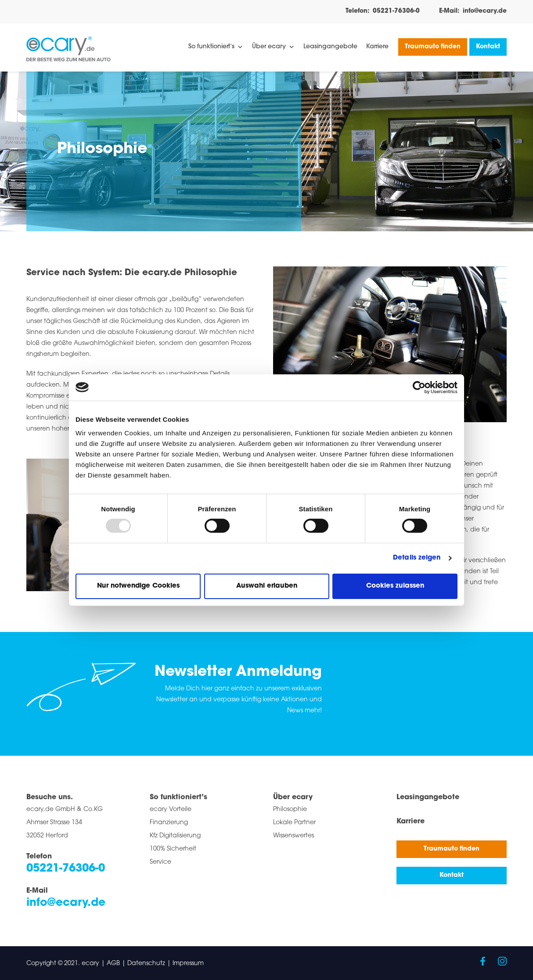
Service (160, 862)
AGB (113, 964)
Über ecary (273, 47)
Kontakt (488, 47)
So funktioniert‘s (216, 47)
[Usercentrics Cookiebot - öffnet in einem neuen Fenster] (419, 387)
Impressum (188, 964)
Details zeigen (417, 558)
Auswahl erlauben (267, 586)
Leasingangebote (330, 47)
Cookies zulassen (395, 586)
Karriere (377, 47)
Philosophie (290, 809)
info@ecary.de (485, 11)
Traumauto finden (433, 47)
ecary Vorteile (171, 809)
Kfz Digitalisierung (175, 836)
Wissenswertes (294, 836)
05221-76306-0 (396, 11)
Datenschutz (146, 964)
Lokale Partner (294, 823)
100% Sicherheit (173, 849)
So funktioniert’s (178, 797)
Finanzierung (169, 823)
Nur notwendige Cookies (138, 586)
